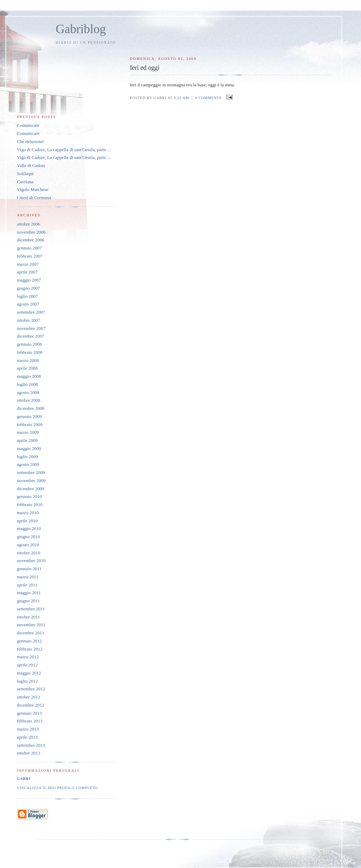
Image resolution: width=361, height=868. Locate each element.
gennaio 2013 (29, 713)
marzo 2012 (28, 657)
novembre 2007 (31, 328)
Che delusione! (31, 141)
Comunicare (28, 125)
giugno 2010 (28, 537)
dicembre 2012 (31, 705)
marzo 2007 (28, 264)
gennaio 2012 (29, 641)
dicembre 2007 (31, 336)
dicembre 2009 (31, 489)
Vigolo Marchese (33, 189)
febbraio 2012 (30, 649)
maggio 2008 (29, 376)
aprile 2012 (27, 665)
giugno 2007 (28, 288)
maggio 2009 (29, 448)
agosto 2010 (28, 545)
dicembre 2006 (31, 240)
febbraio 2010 (30, 504)
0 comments (208, 98)
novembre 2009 (31, 481)
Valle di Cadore (31, 165)
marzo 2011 (28, 577)
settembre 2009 (31, 472)
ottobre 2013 (29, 753)
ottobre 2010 (29, 553)
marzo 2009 (28, 432)
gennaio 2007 (29, 248)
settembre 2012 (31, 689)
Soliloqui (25, 174)
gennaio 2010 (29, 496)
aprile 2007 (27, 272)
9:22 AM (181, 98)
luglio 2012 (27, 681)
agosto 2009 (28, 464)
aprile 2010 (27, 521)
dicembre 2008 (31, 408)
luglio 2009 (27, 457)
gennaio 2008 (29, 344)
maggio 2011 (29, 593)
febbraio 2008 (30, 352)
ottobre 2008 (29, 400)
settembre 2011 (31, 609)
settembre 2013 (31, 745)
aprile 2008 (27, 368)
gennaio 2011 (29, 569)
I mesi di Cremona (34, 198)
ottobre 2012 (29, 697)
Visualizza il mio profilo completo (57, 788)
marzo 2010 (28, 513)
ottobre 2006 (29, 224)
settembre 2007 (31, 312)
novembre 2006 (31, 232)
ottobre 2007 (29, 320)
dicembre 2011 (30, 633)
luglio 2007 (27, 296)
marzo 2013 (28, 729)
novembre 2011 (31, 625)
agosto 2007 (28, 304)
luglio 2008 (27, 384)
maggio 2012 (29, 673)
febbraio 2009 (30, 424)
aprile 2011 (27, 585)
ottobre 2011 (29, 617)
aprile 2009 (27, 440)
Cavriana (25, 182)
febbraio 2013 (30, 721)
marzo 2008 (28, 360)
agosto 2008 (28, 392)
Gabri (24, 779)
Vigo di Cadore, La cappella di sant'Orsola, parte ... (64, 150)
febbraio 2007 (30, 256)
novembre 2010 (31, 561)
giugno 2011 (28, 601)
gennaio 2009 (29, 416)
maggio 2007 (29, 280)
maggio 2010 (29, 528)
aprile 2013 (27, 737)
